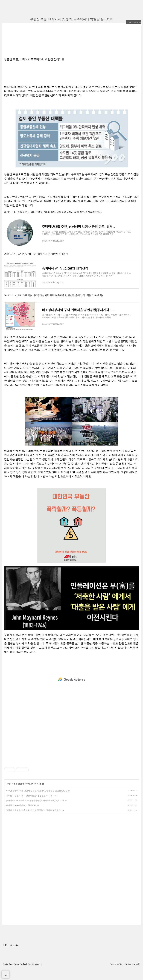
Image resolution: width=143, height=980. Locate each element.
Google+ (39, 976)
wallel (138, 976)
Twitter (16, 976)
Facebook (24, 976)
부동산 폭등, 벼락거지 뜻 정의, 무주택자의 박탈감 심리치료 (71, 19)
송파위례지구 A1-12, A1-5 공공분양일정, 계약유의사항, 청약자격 (35, 812)
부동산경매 (19, 795)
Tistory (122, 976)
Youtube (31, 976)
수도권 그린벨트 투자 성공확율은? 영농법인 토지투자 (30, 807)
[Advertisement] (71, 691)
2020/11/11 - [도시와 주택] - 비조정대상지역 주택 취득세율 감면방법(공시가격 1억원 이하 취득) (53, 303)
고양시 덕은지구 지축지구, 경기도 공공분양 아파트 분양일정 (33, 822)
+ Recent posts (10, 957)
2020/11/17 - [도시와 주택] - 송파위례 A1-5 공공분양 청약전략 (36, 258)
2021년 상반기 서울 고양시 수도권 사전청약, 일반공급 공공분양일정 (37, 802)
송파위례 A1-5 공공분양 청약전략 (21, 817)
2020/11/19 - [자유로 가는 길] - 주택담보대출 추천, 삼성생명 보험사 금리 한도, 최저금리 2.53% (53, 212)
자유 (9, 795)
